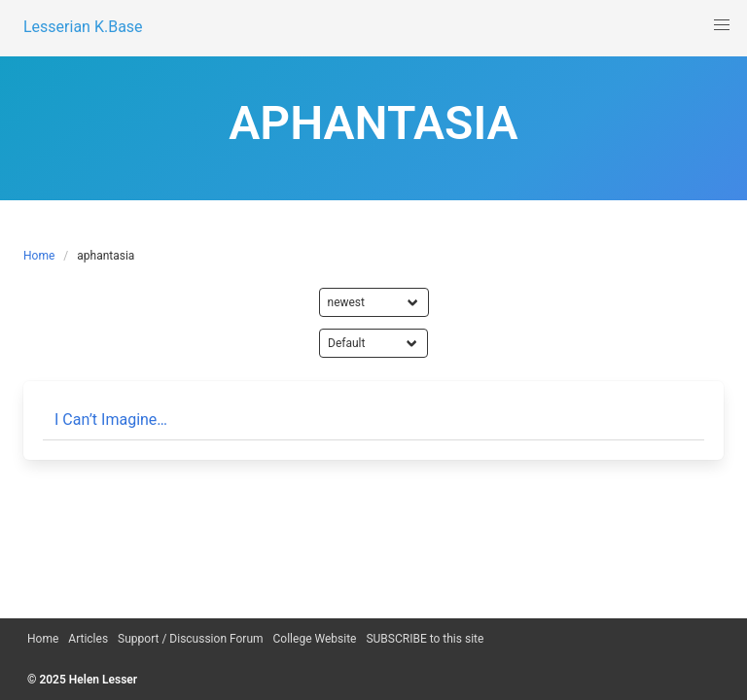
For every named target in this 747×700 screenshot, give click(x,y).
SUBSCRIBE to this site (425, 639)
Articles (88, 639)
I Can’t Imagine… (111, 420)
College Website (315, 639)
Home (39, 256)
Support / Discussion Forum (190, 639)
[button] (722, 25)
